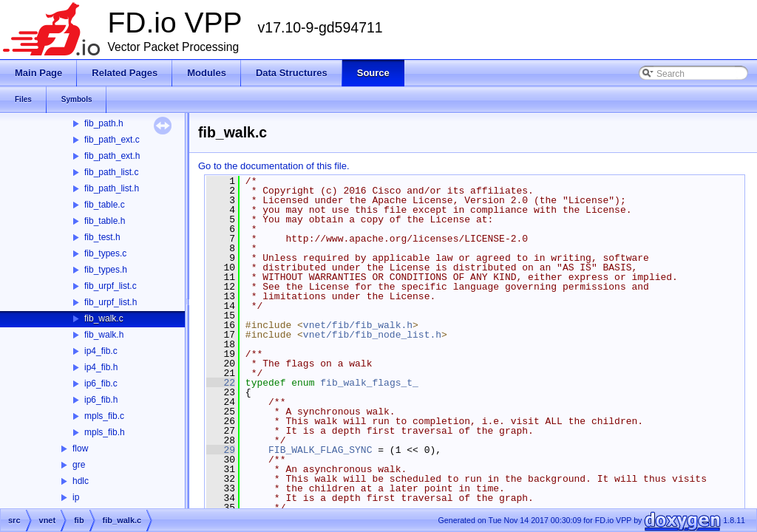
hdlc (81, 481)
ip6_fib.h (101, 400)
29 (221, 450)
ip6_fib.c (101, 383)
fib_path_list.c (111, 172)
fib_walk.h (104, 335)
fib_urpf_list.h (111, 302)
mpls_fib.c (104, 416)
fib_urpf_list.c (111, 286)
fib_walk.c (104, 318)
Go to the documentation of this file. (274, 166)
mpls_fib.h (105, 432)
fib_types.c (105, 253)
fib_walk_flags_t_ (369, 383)
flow (80, 449)
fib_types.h (106, 270)
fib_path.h (104, 123)
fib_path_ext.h (112, 156)
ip (76, 497)
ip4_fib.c (101, 351)
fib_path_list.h (112, 188)
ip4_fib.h (101, 367)
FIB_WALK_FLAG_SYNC (320, 450)
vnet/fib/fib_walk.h (358, 325)
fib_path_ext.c (112, 140)
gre (79, 465)
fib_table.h (105, 221)
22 (221, 383)
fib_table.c (105, 205)
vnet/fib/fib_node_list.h (372, 335)
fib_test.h (102, 237)
